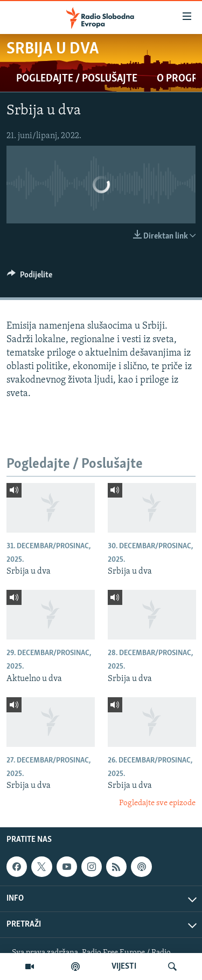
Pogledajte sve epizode (157, 803)
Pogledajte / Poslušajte (77, 79)
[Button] (30, 277)
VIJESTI (124, 967)
